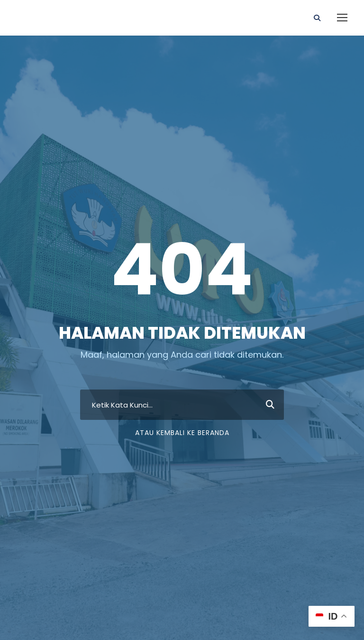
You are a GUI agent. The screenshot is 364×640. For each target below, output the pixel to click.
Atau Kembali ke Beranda (182, 433)
